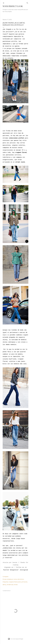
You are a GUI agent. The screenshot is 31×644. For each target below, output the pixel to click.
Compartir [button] (6, 577)
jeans (20, 582)
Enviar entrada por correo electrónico (13, 579)
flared (16, 582)
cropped (11, 582)
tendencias (10, 585)
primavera (24, 582)
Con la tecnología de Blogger (16, 639)
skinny (4, 585)
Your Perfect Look (13, 6)
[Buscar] (27, 3)
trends (16, 585)
